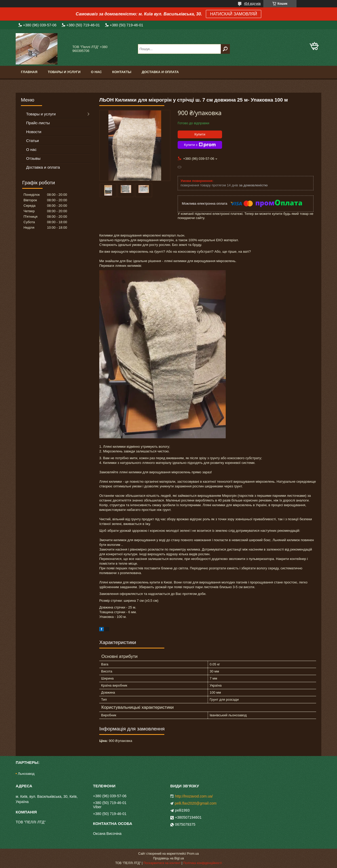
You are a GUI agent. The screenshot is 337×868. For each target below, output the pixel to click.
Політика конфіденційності (202, 863)
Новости (34, 132)
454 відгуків (252, 4)
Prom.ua (193, 854)
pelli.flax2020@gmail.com (196, 803)
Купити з (200, 145)
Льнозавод (26, 774)
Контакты (122, 72)
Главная (29, 72)
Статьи (33, 141)
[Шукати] (225, 49)
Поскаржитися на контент (162, 863)
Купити (200, 134)
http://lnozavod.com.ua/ (194, 796)
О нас (96, 72)
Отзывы (33, 158)
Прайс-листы (38, 123)
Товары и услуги (64, 72)
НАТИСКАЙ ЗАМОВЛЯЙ (234, 14)
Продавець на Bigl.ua (168, 858)
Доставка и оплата (160, 72)
